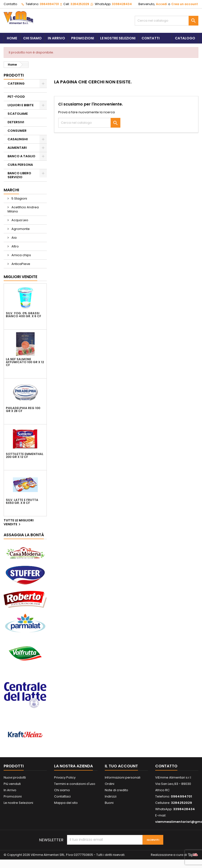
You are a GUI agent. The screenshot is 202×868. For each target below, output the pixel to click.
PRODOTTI (14, 75)
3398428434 (122, 4)
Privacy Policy (65, 777)
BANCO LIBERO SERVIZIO (19, 175)
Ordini (110, 784)
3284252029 (80, 4)
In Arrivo (56, 38)
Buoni (109, 803)
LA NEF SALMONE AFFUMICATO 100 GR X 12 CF (25, 362)
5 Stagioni (19, 198)
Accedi (161, 4)
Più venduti (12, 784)
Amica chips (21, 255)
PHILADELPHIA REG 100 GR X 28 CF (23, 410)
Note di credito (116, 790)
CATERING (16, 83)
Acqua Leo (19, 220)
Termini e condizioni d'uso (75, 784)
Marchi (11, 190)
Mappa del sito (66, 803)
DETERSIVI (16, 122)
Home (12, 38)
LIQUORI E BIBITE (21, 105)
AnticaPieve (20, 264)
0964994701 (49, 4)
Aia (14, 238)
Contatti (151, 38)
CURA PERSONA (20, 165)
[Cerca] (167, 21)
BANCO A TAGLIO (21, 156)
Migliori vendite (20, 277)
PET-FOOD (16, 97)
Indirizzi (111, 796)
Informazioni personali (123, 777)
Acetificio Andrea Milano (23, 209)
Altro (15, 246)
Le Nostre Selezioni (118, 38)
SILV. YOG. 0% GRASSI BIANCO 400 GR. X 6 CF (24, 315)
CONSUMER (17, 131)
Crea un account (185, 4)
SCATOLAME (18, 114)
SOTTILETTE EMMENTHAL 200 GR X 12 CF (25, 456)
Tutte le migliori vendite (19, 523)
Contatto (10, 4)
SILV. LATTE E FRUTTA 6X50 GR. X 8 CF (22, 501)
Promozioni (83, 38)
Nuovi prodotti (15, 777)
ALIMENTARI (17, 148)
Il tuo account (121, 766)
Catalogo (185, 38)
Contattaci (62, 796)
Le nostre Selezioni (18, 803)
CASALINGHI (18, 139)
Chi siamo (32, 38)
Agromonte (20, 229)
